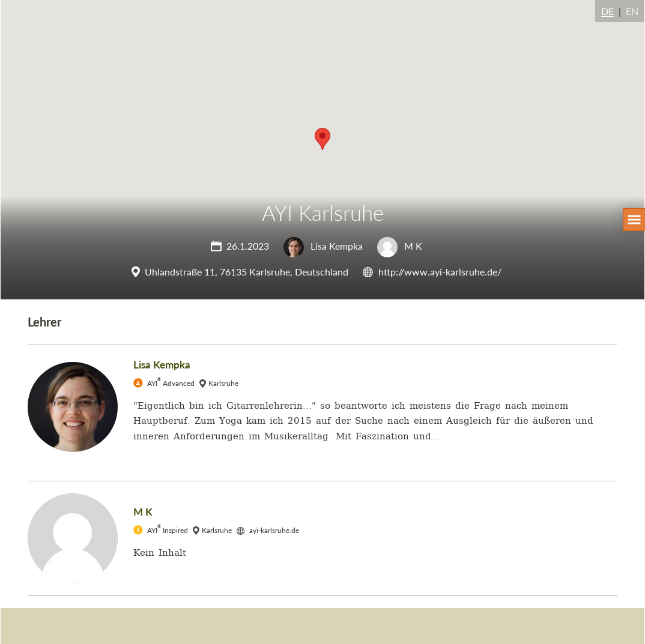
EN (632, 11)
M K (400, 246)
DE (607, 11)
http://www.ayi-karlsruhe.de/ (440, 272)
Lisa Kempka (323, 246)
